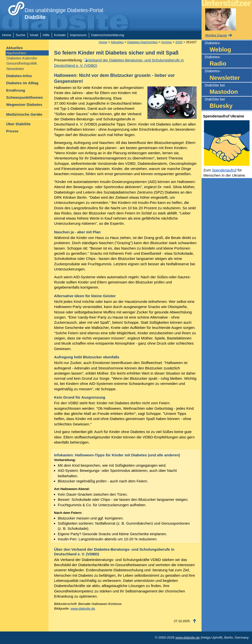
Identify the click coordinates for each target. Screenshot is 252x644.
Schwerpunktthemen (24, 97)
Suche (21, 35)
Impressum (79, 35)
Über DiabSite (18, 124)
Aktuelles (15, 48)
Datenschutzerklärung (108, 35)
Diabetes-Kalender (22, 58)
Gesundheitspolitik (22, 63)
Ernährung (16, 90)
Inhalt (34, 35)
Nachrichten (16, 53)
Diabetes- (228, 47)
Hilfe (46, 35)
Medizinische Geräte (24, 114)
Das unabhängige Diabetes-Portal (64, 14)
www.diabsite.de (83, 609)
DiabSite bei (228, 90)
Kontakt (60, 35)
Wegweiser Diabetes (24, 105)
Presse (12, 131)
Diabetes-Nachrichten (142, 42)
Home (7, 35)
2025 (179, 42)
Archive (166, 42)
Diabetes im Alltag (22, 83)
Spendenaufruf (224, 170)
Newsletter (15, 69)
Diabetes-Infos (19, 76)
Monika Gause (216, 35)
